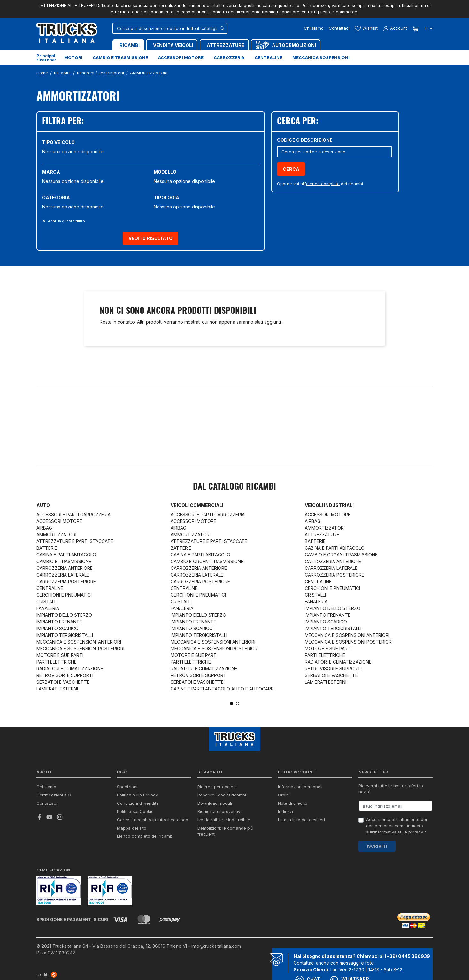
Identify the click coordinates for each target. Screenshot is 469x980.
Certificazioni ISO (54, 795)
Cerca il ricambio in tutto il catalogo (153, 820)
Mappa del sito (132, 828)
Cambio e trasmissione (120, 57)
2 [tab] (238, 703)
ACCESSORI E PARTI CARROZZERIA (73, 514)
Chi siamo (314, 28)
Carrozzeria (229, 57)
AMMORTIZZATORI (56, 535)
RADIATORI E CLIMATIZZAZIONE (70, 669)
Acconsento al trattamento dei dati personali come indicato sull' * (396, 826)
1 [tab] (231, 703)
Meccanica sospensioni (321, 57)
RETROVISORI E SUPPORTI (65, 675)
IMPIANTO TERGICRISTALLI (65, 635)
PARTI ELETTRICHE (57, 662)
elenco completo (323, 184)
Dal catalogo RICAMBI (235, 487)
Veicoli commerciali (197, 505)
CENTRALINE (50, 588)
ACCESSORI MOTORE (59, 521)
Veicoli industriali (329, 505)
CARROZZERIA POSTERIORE (66, 581)
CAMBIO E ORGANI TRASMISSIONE (207, 561)
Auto (43, 505)
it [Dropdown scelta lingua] (428, 28)
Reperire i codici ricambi (222, 795)
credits (47, 974)
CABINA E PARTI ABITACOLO (66, 555)
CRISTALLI (47, 602)
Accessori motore (181, 57)
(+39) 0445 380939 (407, 956)
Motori (73, 57)
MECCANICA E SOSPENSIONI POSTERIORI (80, 648)
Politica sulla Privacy (137, 795)
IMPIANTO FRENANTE (59, 622)
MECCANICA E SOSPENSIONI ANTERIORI (79, 642)
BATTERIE (47, 548)
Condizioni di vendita (138, 803)
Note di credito (293, 803)
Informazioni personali (300, 787)
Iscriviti (377, 846)
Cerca (291, 169)
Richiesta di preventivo (220, 811)
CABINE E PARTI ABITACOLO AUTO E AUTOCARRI (223, 689)
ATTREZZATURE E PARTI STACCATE (75, 541)
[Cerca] (170, 28)
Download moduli (215, 803)
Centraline (268, 57)
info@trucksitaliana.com (216, 946)
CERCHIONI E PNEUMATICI (64, 595)
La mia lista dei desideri (301, 820)
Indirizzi (285, 811)
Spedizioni (127, 787)
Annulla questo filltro (66, 221)
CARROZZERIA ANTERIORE (65, 568)
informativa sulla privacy (399, 832)
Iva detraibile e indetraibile (224, 820)
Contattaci (339, 28)
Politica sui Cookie (135, 811)
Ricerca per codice (217, 787)
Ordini (284, 795)
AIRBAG (44, 528)
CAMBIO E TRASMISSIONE (64, 561)
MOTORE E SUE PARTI (60, 655)
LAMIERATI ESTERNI (57, 689)
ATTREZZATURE (322, 535)
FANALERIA (48, 608)
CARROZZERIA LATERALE (63, 575)
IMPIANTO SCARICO (58, 628)
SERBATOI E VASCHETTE (63, 682)
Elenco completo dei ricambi (145, 836)
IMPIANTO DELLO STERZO (64, 615)
